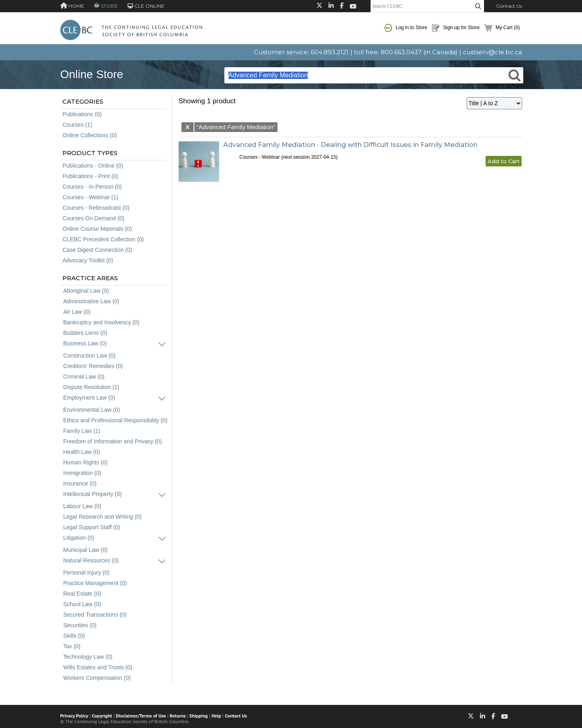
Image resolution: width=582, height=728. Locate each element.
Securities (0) (80, 625)
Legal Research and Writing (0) (102, 517)
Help (216, 716)
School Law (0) (82, 604)
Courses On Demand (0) (94, 218)
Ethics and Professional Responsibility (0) (115, 420)
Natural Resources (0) (91, 560)
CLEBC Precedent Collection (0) (103, 239)
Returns (178, 716)
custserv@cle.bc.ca (492, 52)
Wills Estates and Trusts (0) (98, 667)
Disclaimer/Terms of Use (141, 716)
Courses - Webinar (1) (91, 197)
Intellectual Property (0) (93, 494)
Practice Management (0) (95, 583)
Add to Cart (504, 161)
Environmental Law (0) (92, 410)
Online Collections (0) (90, 135)
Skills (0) (74, 636)
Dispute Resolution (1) (91, 387)
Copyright (102, 716)
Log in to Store (405, 28)
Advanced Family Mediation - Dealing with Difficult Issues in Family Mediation (350, 145)
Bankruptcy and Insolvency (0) (101, 322)
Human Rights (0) (85, 462)
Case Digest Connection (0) (98, 250)
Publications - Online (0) (93, 166)
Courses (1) (78, 125)
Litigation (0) (79, 538)
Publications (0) (82, 114)
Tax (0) (72, 646)
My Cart (502, 28)
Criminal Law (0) (84, 377)
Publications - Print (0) (91, 176)
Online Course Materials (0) (97, 229)
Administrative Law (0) (91, 301)
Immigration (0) (82, 473)
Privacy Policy (74, 716)
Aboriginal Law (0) (86, 291)
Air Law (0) (77, 312)
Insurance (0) (80, 483)
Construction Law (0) (89, 355)
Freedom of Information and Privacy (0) (113, 441)
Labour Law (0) (82, 506)
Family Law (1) (82, 431)
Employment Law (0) (89, 398)
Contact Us (509, 6)
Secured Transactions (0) (95, 615)
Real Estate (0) (82, 594)
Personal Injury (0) (86, 573)
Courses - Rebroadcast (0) (96, 208)
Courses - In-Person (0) (92, 187)
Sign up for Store (456, 28)
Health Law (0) (82, 452)
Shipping (199, 716)
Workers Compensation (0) (97, 678)
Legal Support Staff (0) (92, 527)
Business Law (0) (85, 343)
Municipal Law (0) (85, 550)
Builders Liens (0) (85, 333)
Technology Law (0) (88, 657)
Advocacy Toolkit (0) (88, 260)
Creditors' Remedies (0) (93, 366)
